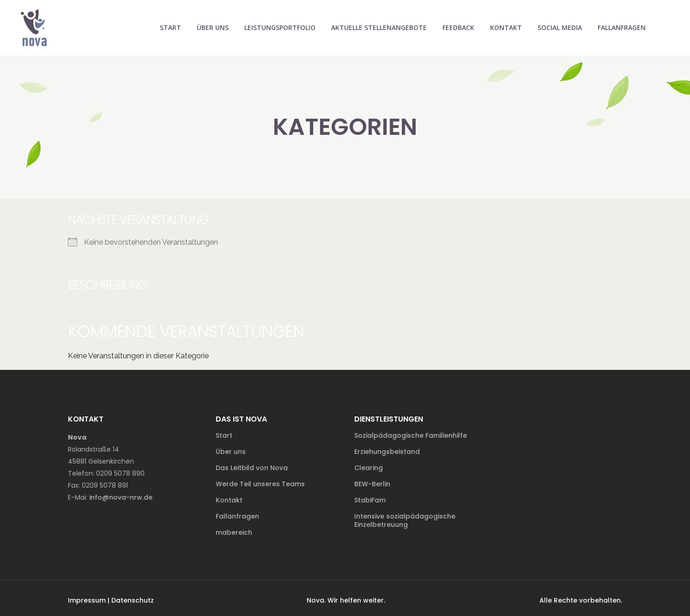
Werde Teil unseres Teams (260, 484)
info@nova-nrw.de (121, 497)
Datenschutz (133, 600)
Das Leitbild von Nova (252, 468)
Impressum (87, 600)
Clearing (369, 468)
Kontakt (229, 500)
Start (224, 435)
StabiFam (370, 500)
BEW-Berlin (372, 484)
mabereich (234, 532)
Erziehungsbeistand (387, 452)
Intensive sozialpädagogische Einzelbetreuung (405, 520)
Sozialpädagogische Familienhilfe (411, 435)
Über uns (231, 452)
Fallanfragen (237, 516)
